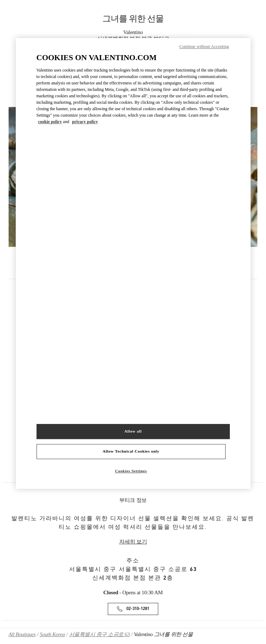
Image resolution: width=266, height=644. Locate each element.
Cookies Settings (131, 471)
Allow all (133, 431)
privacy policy (85, 122)
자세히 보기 (133, 542)
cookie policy (50, 122)
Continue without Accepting (204, 47)
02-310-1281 (138, 609)
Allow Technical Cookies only (131, 451)
